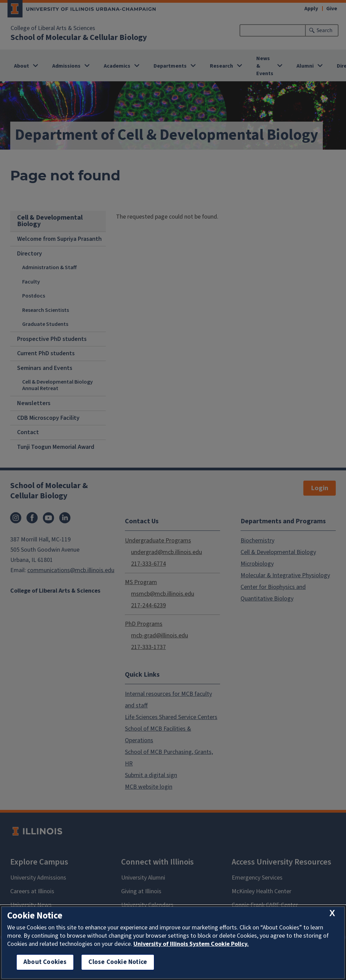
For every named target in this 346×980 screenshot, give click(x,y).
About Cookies (45, 962)
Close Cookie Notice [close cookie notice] (118, 962)
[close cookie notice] (332, 914)
